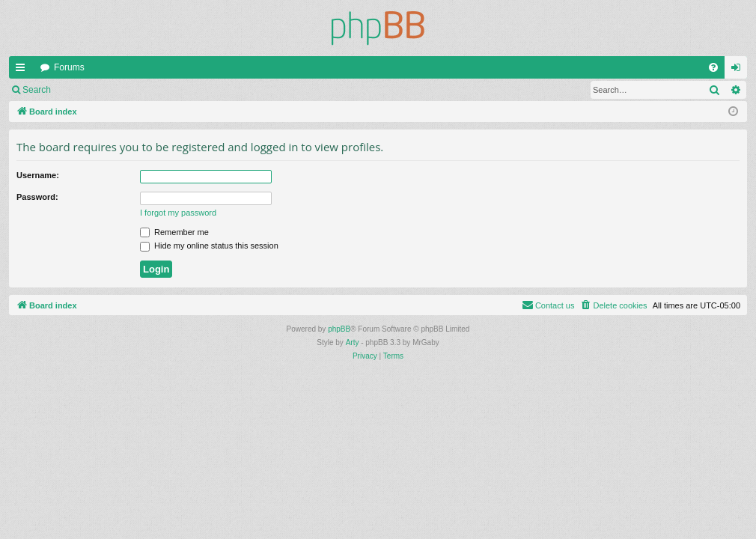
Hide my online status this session (209, 246)
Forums (69, 67)
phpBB (339, 329)
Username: (38, 175)
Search (37, 90)
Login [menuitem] (739, 70)
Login (83, 90)
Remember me (174, 232)
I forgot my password (178, 213)
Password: (37, 197)
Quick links (23, 70)
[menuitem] (713, 67)
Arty (353, 342)
